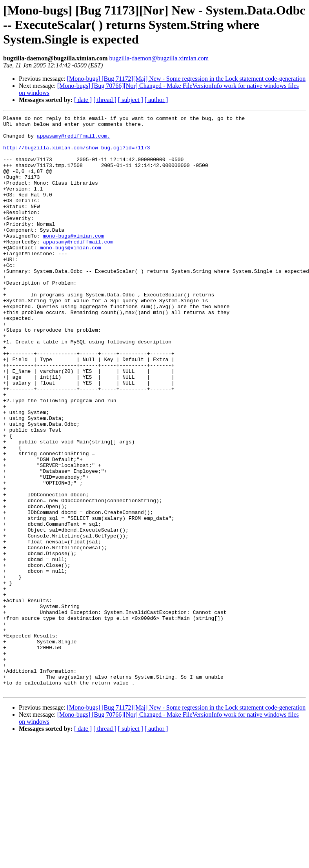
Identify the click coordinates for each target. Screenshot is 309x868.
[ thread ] (105, 100)
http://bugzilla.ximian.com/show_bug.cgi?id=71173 (76, 154)
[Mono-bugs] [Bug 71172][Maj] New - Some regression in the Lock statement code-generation (186, 79)
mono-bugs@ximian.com (73, 260)
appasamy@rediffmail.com (78, 267)
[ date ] (83, 100)
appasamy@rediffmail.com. (74, 140)
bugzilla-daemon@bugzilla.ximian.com (159, 58)
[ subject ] (131, 100)
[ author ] (156, 100)
